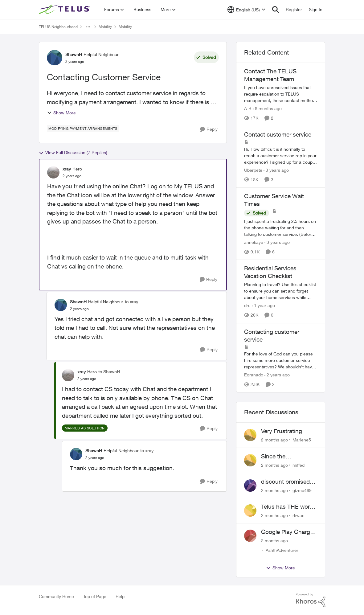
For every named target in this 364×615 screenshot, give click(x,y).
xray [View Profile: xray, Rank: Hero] (67, 169)
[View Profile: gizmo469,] (250, 486)
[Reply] (209, 129)
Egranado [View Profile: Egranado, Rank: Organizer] (254, 375)
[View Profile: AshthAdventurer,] (250, 536)
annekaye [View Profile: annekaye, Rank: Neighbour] (254, 242)
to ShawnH (109, 372)
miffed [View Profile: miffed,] (299, 465)
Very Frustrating (282, 431)
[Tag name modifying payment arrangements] (83, 129)
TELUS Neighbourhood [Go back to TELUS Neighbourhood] (58, 27)
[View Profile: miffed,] (250, 460)
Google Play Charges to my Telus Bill (289, 532)
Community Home (56, 596)
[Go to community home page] (65, 10)
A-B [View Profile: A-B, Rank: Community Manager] (248, 108)
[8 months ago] (267, 108)
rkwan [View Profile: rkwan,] (299, 515)
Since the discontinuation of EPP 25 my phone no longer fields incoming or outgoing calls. (289, 457)
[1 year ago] (263, 306)
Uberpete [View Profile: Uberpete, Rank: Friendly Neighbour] (253, 170)
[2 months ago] (274, 440)
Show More (61, 113)
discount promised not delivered (285, 482)
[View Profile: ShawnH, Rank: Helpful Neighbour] (55, 58)
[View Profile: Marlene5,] (250, 435)
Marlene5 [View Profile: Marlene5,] (302, 440)
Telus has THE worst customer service (288, 507)
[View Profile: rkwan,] (250, 510)
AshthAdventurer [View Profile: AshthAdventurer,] (282, 550)
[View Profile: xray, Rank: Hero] (53, 172)
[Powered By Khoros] (311, 600)
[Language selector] (246, 10)
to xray (131, 302)
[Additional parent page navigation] (88, 27)
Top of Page (95, 596)
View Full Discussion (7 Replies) (73, 153)
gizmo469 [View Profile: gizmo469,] (302, 490)
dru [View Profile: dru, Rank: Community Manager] (247, 306)
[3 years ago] (276, 170)
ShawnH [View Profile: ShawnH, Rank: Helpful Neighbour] (74, 54)
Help (120, 596)
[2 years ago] (277, 375)
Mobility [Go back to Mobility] (105, 27)
